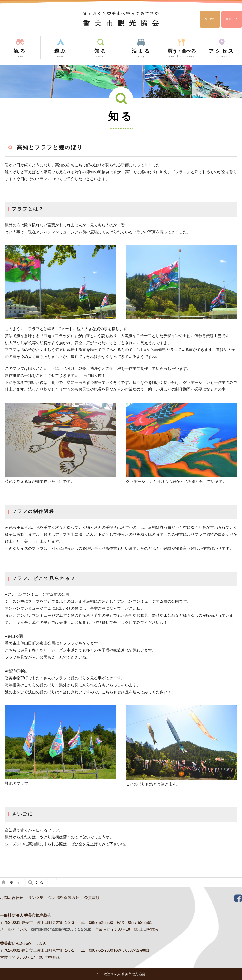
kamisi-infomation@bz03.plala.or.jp (61, 929)
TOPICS (232, 19)
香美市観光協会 (121, 19)
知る (40, 882)
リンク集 (36, 898)
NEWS (210, 19)
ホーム (15, 882)
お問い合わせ (12, 898)
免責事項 (92, 898)
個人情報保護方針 (64, 898)
